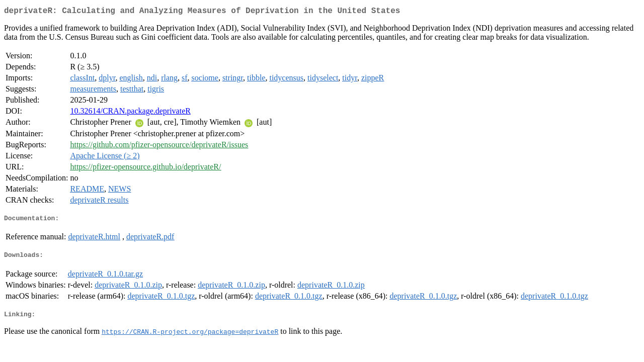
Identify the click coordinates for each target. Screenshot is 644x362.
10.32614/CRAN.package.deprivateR (130, 113)
